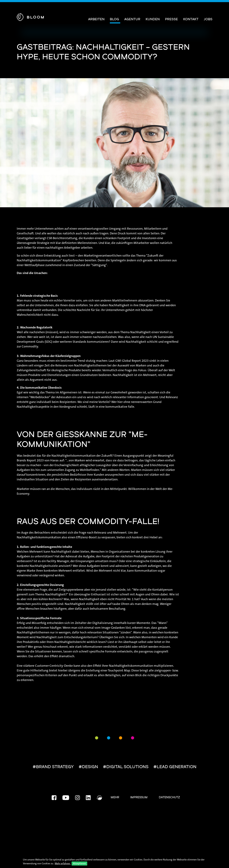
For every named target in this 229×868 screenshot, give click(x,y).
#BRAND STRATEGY (53, 767)
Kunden (153, 19)
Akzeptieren (79, 863)
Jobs (208, 19)
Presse (171, 19)
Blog (114, 19)
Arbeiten (96, 19)
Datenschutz (169, 798)
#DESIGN (88, 767)
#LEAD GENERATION (175, 767)
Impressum (139, 798)
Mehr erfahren (62, 863)
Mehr (115, 798)
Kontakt (191, 19)
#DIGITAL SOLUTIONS (126, 767)
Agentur (132, 19)
